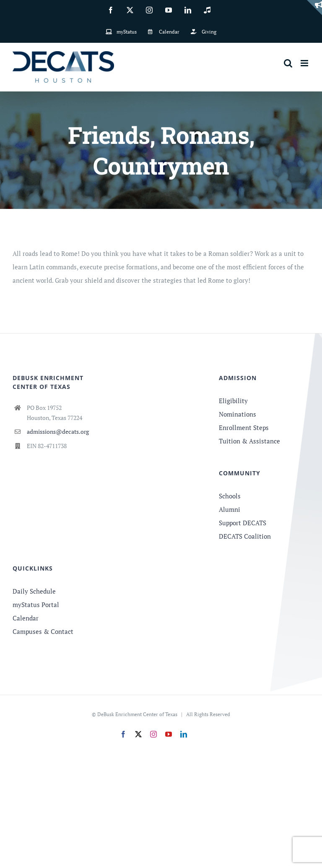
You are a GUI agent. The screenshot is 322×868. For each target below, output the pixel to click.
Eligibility (233, 401)
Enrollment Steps (244, 427)
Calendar (26, 618)
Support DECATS (243, 523)
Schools (230, 496)
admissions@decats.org (58, 431)
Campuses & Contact (43, 631)
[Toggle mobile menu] (305, 63)
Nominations (238, 414)
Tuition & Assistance (249, 441)
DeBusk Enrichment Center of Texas (137, 714)
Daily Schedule (34, 591)
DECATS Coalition (245, 536)
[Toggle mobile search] (288, 63)
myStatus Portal (36, 605)
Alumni (230, 509)
